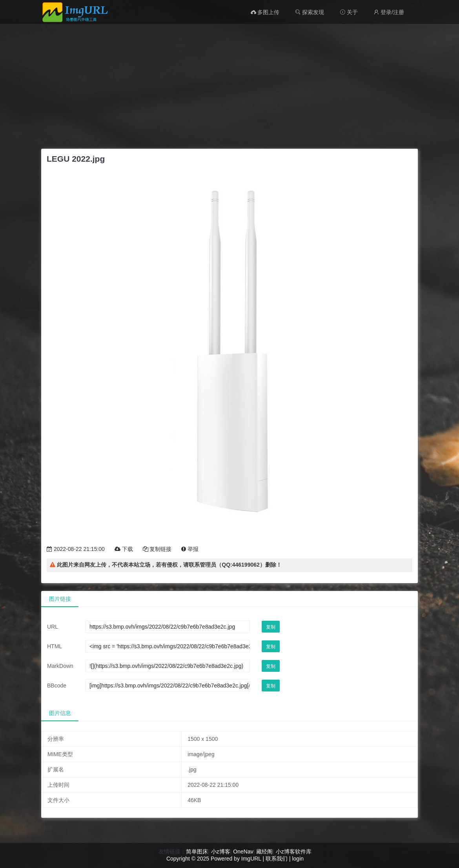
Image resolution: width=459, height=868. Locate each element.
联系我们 (277, 859)
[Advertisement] (229, 84)
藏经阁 (264, 852)
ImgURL (251, 859)
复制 (271, 627)
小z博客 (221, 852)
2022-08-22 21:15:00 (76, 549)
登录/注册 (389, 12)
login (298, 859)
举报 (190, 549)
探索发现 (310, 12)
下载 (124, 549)
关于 (349, 12)
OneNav (243, 852)
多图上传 (265, 12)
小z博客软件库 (294, 852)
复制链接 (157, 549)
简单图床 (197, 852)
